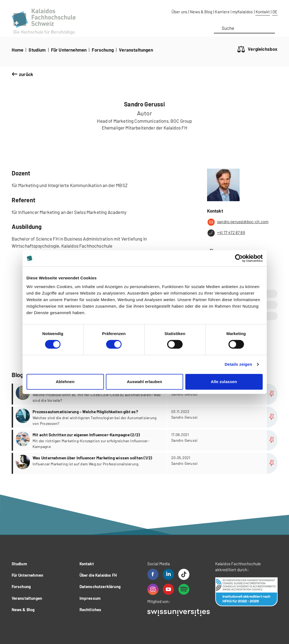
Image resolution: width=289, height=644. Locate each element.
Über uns (179, 12)
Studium (37, 50)
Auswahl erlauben (145, 382)
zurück (26, 74)
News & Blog (201, 12)
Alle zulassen (224, 382)
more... (145, 394)
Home (18, 50)
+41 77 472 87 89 (226, 233)
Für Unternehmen (69, 50)
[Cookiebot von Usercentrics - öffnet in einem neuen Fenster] (239, 258)
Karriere (222, 12)
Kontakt (263, 12)
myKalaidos (243, 12)
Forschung (103, 50)
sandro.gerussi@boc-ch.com (238, 222)
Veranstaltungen (136, 50)
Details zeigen (238, 364)
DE (275, 12)
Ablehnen (65, 382)
